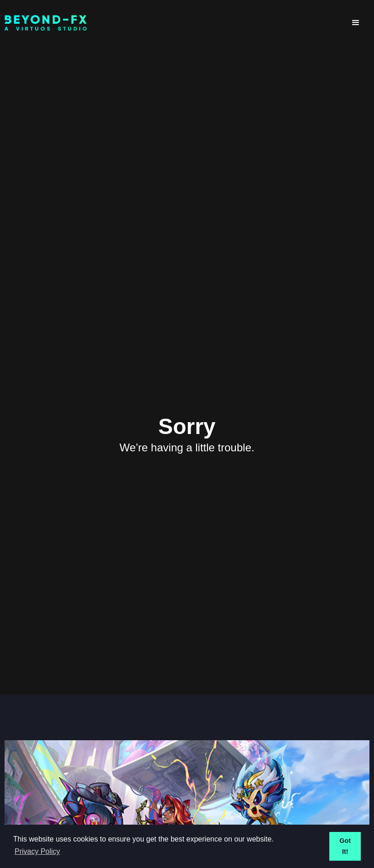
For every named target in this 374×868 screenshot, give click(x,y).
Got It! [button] (345, 846)
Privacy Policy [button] (37, 851)
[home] (173, 23)
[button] (356, 23)
